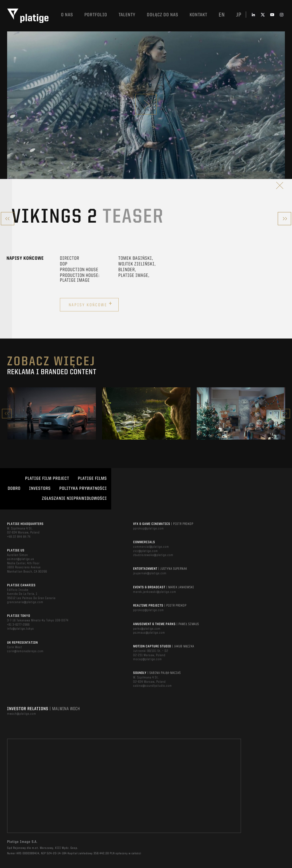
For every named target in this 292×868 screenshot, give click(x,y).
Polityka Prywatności (83, 489)
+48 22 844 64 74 (19, 537)
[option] (52, 413)
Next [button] (285, 413)
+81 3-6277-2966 (18, 625)
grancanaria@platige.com (25, 602)
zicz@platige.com (146, 551)
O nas (67, 15)
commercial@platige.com (151, 547)
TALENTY (127, 15)
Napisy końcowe (91, 304)
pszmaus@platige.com (149, 633)
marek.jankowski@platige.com (155, 592)
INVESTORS (40, 489)
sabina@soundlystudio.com (153, 686)
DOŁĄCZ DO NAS (163, 15)
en (222, 15)
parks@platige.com (147, 629)
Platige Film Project (47, 479)
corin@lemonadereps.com (25, 651)
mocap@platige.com (148, 659)
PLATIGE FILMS (92, 479)
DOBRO (14, 489)
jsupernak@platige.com (150, 573)
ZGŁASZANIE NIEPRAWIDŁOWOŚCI (74, 499)
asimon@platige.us (21, 559)
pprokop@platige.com (149, 529)
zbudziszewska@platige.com (153, 555)
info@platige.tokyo (21, 629)
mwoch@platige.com (22, 714)
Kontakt (198, 15)
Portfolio (96, 15)
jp (239, 15)
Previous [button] (7, 413)
